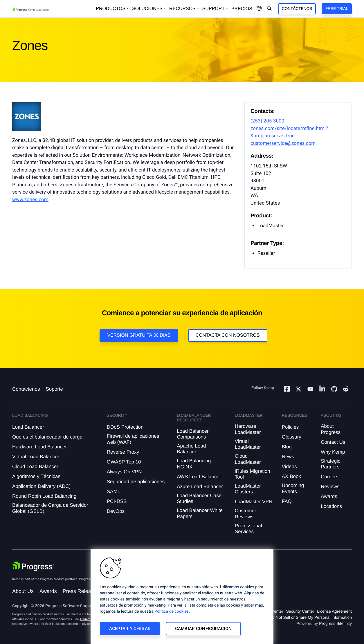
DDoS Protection (125, 427)
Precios (242, 9)
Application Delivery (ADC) (41, 486)
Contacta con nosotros (228, 335)
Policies (290, 427)
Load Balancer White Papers (200, 513)
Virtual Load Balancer (36, 457)
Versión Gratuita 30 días (139, 335)
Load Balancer (28, 427)
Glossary (292, 437)
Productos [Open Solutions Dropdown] (111, 9)
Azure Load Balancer (200, 487)
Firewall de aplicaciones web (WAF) (133, 439)
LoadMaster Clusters (248, 489)
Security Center (300, 611)
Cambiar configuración (203, 629)
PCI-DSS (117, 501)
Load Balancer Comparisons (193, 434)
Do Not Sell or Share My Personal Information (311, 617)
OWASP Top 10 (124, 462)
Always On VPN (124, 472)
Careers (329, 477)
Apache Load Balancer (191, 449)
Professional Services (248, 529)
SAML (113, 491)
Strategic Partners (330, 464)
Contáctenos (297, 9)
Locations (331, 506)
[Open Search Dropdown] (269, 9)
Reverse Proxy (123, 452)
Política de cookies (172, 611)
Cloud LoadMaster (248, 459)
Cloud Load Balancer (35, 467)
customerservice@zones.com (283, 143)
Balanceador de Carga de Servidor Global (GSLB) (50, 508)
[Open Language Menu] (259, 9)
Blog (287, 447)
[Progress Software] (33, 566)
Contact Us (333, 442)
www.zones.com (30, 200)
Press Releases (81, 591)
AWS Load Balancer (199, 477)
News (288, 457)
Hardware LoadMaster (248, 429)
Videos (289, 467)
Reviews (330, 487)
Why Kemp (333, 452)
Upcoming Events (293, 488)
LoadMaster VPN (254, 502)
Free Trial (337, 9)
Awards (329, 496)
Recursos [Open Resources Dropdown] (182, 9)
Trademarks (88, 619)
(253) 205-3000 (267, 121)
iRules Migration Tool (253, 474)
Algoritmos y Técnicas (36, 476)
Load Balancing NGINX (194, 464)
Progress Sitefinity (335, 623)
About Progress (331, 429)
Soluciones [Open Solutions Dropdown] (147, 9)
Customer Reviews (246, 514)
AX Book (291, 476)
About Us (23, 591)
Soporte (54, 389)
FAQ (287, 501)
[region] (182, 596)
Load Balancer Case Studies (199, 498)
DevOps (116, 511)
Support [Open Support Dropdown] (213, 9)
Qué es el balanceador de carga (47, 437)
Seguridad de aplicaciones (136, 482)
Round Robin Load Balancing (44, 496)
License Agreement (334, 611)
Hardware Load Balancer (39, 447)
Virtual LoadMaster (248, 444)
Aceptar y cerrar (130, 629)
